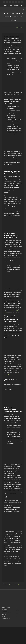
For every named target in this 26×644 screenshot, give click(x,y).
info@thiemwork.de (18, 5)
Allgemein (19, 584)
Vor (22, 28)
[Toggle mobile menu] (24, 10)
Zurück (19, 28)
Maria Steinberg (7, 584)
